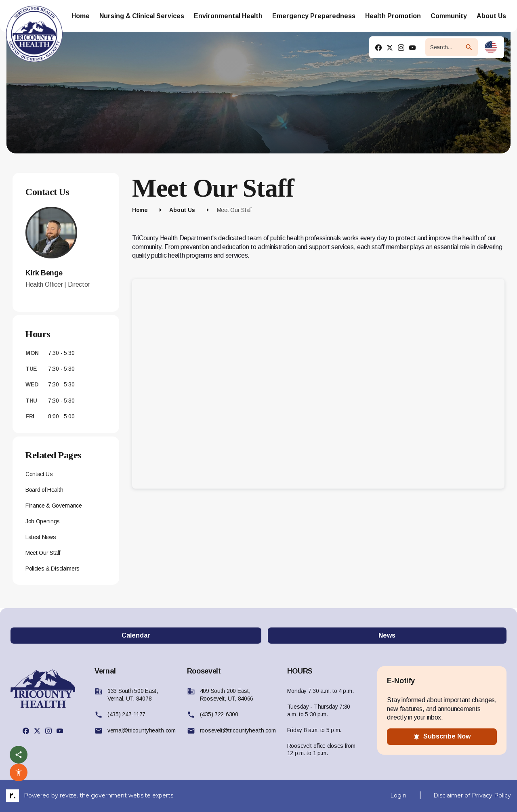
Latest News (41, 537)
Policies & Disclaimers (53, 569)
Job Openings (43, 521)
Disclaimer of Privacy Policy (472, 795)
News (387, 635)
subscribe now (442, 736)
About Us (182, 210)
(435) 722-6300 (219, 714)
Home (140, 210)
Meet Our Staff (43, 553)
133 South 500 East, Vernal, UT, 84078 (133, 695)
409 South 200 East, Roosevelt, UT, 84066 (227, 695)
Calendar (136, 635)
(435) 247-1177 (126, 714)
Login (398, 795)
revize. (69, 795)
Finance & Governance (54, 506)
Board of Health (44, 490)
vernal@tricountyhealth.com (142, 730)
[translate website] (491, 47)
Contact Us (39, 474)
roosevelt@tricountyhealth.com (238, 730)
